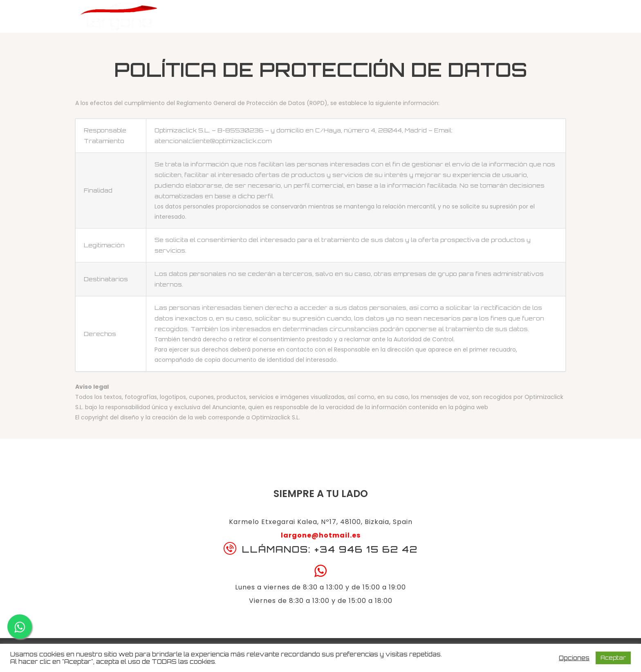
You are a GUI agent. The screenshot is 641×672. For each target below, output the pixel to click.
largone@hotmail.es (321, 535)
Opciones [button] (574, 658)
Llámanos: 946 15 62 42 (513, 18)
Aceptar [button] (613, 658)
